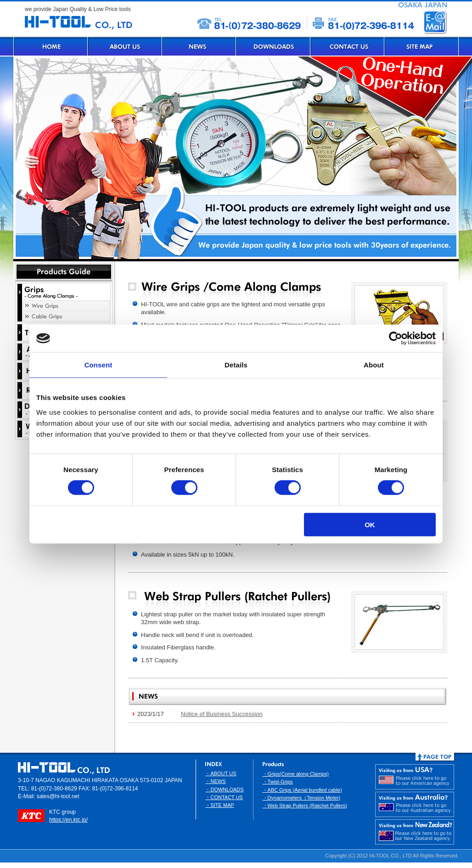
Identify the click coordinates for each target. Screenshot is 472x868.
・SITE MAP (219, 805)
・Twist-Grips (278, 782)
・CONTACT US (224, 797)
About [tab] (374, 365)
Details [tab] (236, 365)
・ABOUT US (221, 773)
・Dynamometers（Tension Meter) (301, 798)
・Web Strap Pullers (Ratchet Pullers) (305, 806)
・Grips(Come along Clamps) (296, 774)
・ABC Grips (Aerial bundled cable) (302, 790)
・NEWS (215, 781)
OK (370, 524)
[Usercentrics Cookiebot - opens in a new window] (396, 338)
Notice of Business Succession (222, 714)
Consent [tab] (98, 365)
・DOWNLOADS (224, 789)
